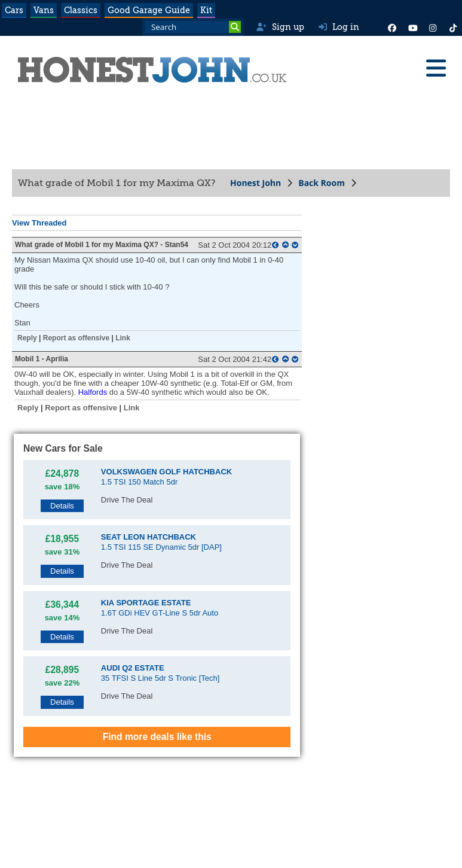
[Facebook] (392, 27)
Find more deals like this (157, 737)
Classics (81, 10)
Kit (206, 10)
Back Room (322, 183)
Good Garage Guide (149, 10)
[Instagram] (433, 27)
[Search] (235, 27)
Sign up (280, 27)
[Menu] (436, 68)
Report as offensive (76, 338)
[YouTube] (412, 27)
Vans (44, 10)
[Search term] (193, 27)
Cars (14, 10)
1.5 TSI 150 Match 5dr (166, 477)
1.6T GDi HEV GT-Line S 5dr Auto (160, 608)
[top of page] (285, 245)
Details (62, 506)
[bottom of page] (295, 245)
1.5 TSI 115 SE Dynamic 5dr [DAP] (161, 542)
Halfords (93, 392)
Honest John (256, 183)
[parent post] (275, 245)
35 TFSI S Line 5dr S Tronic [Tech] (160, 673)
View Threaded (39, 223)
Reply (27, 338)
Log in (339, 27)
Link (123, 338)
